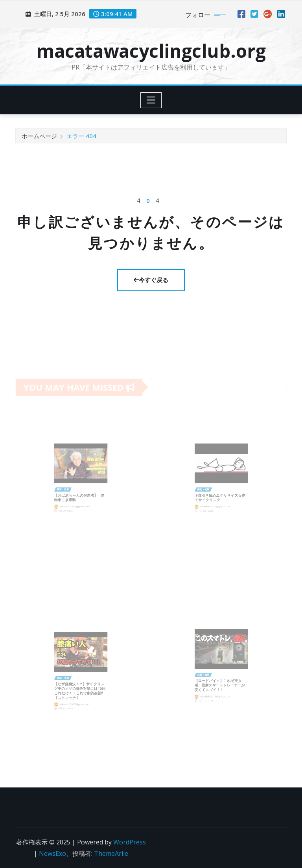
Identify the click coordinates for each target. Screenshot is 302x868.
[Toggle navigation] (151, 100)
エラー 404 (81, 138)
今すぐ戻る (151, 280)
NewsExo (52, 853)
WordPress (130, 842)
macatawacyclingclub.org (151, 51)
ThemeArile (111, 853)
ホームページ (39, 138)
